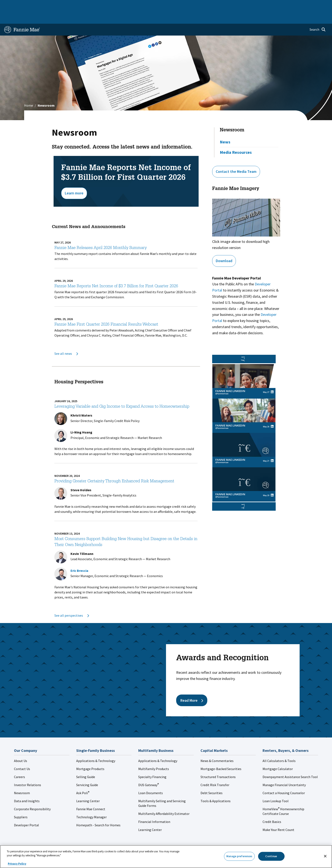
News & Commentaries (217, 747)
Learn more (74, 180)
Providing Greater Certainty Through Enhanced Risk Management (114, 468)
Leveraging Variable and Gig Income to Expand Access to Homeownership (122, 393)
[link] (244, 368)
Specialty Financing (152, 763)
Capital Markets (106, 5)
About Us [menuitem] (229, 5)
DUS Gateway (149, 771)
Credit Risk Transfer (215, 771)
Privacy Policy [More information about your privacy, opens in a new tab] (17, 864)
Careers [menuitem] (298, 5)
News (225, 128)
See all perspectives (72, 602)
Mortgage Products (90, 755)
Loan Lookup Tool (276, 787)
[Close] (325, 856)
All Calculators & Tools (279, 747)
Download (224, 247)
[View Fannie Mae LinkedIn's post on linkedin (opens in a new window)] (272, 380)
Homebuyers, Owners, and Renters (148, 5)
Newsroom (232, 117)
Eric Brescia (79, 557)
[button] (244, 493)
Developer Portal (26, 812)
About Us (21, 747)
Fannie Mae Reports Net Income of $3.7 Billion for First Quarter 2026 (116, 273)
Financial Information (154, 808)
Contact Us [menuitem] (316, 5)
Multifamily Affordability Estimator (164, 800)
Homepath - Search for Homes (98, 812)
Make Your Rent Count (278, 816)
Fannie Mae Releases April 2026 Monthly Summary (101, 235)
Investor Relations (28, 771)
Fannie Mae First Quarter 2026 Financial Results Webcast (106, 311)
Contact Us (22, 755)
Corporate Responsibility (32, 795)
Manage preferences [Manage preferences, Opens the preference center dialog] (239, 856)
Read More (192, 687)
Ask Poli (83, 779)
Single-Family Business (37, 5)
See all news (66, 340)
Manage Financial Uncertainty (284, 771)
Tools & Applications (216, 787)
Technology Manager (91, 803)
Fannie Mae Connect (91, 795)
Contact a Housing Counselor (284, 779)
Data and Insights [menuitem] (253, 5)
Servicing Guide (87, 771)
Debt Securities (212, 779)
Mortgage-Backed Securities (221, 755)
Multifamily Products (154, 755)
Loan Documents (151, 779)
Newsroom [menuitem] (279, 5)
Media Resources (236, 139)
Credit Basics (272, 808)
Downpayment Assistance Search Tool (290, 763)
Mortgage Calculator (278, 755)
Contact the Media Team (236, 158)
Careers (19, 763)
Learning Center (88, 787)
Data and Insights (27, 787)
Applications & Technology (96, 747)
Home (11, 5)
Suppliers (21, 803)
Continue (271, 856)
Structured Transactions (218, 763)
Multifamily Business (74, 5)
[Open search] (318, 16)
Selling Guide (86, 763)
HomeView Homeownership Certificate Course (283, 798)
